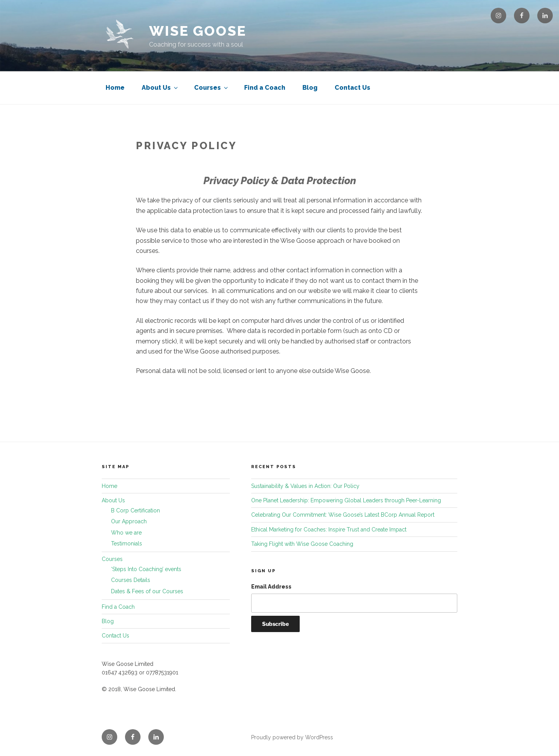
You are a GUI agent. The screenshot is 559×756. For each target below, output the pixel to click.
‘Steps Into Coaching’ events (146, 569)
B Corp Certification (135, 510)
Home (115, 88)
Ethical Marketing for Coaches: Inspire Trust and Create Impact (329, 530)
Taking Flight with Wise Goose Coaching (302, 544)
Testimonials (127, 543)
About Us (160, 88)
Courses (212, 88)
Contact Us (352, 88)
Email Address (271, 587)
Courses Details (131, 580)
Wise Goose (198, 31)
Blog (310, 88)
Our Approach (129, 521)
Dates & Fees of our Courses (147, 591)
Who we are (126, 533)
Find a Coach (265, 88)
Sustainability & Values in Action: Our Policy (305, 486)
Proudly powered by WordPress (292, 737)
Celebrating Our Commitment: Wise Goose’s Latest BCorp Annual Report (343, 515)
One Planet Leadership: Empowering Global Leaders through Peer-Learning (346, 500)
